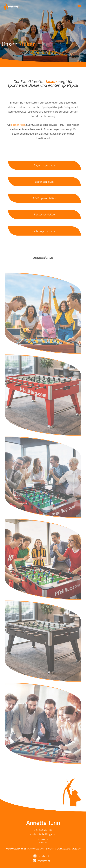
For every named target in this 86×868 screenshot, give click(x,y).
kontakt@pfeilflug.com (43, 834)
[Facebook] (41, 856)
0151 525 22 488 (43, 830)
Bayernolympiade (44, 165)
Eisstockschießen (44, 214)
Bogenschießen (44, 182)
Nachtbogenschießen (44, 231)
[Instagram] (41, 861)
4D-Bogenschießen (44, 198)
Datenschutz (43, 842)
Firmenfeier (15, 125)
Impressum (43, 839)
